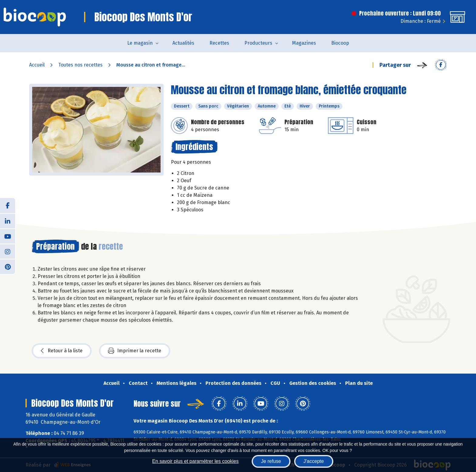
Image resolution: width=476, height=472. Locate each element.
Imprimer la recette (135, 351)
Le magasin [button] (140, 43)
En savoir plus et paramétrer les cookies (195, 461)
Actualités (183, 43)
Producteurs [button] (258, 43)
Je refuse (271, 461)
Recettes (219, 43)
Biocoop (340, 43)
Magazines (304, 43)
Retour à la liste (62, 351)
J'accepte (314, 461)
